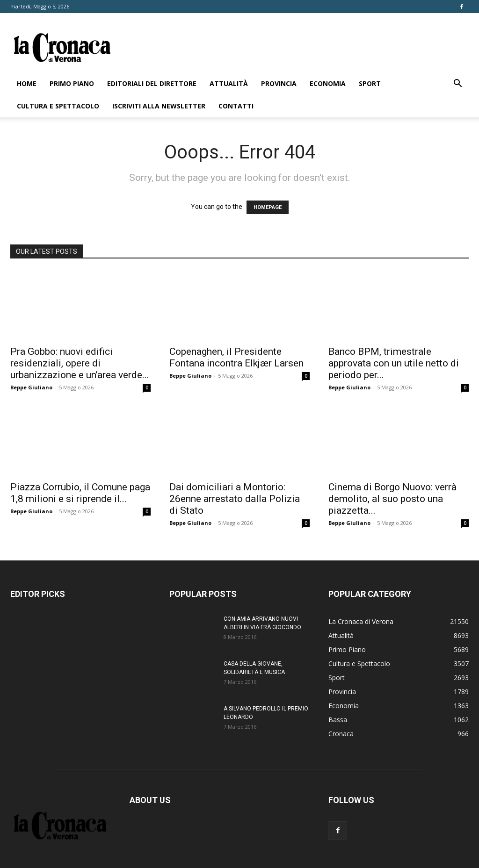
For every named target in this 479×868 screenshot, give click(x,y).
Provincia (279, 83)
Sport (370, 83)
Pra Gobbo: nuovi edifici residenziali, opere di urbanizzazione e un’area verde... (80, 363)
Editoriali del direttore (152, 83)
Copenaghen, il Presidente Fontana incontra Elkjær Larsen (236, 357)
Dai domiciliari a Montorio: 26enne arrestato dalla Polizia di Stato (235, 499)
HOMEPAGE (268, 207)
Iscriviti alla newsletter (159, 106)
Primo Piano (72, 83)
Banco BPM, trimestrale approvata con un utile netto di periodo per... (394, 363)
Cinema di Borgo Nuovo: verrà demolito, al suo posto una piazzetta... (392, 499)
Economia (328, 83)
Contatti (236, 106)
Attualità (229, 83)
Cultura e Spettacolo (58, 106)
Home (27, 83)
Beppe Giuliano (31, 387)
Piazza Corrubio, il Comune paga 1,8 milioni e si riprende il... (80, 493)
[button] (457, 84)
